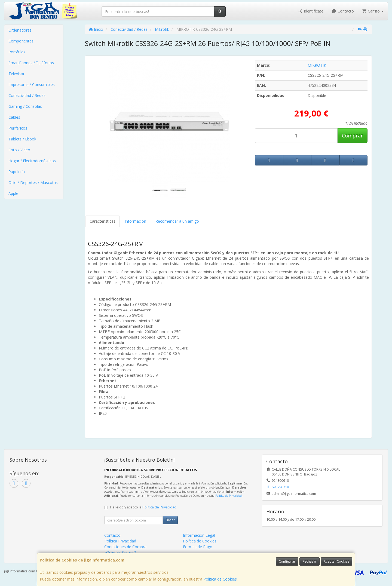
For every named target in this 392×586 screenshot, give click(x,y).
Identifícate (311, 11)
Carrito (373, 11)
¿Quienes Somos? (120, 552)
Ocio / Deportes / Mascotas (33, 182)
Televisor (16, 74)
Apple (13, 193)
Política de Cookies (220, 579)
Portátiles (17, 52)
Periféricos (18, 128)
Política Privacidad (120, 541)
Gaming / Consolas (25, 106)
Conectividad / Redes (27, 95)
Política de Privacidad (229, 496)
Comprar (352, 136)
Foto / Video (19, 150)
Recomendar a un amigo (177, 221)
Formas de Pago (198, 547)
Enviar (170, 520)
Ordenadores (20, 30)
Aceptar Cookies (336, 561)
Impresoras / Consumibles (32, 85)
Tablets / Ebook (22, 139)
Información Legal (199, 535)
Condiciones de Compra (125, 547)
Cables (14, 117)
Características (102, 221)
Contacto (343, 11)
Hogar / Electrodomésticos (32, 161)
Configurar (287, 561)
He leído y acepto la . (144, 507)
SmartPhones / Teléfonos (31, 63)
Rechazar (310, 561)
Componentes (21, 41)
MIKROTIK (317, 65)
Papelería (17, 172)
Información (135, 221)
